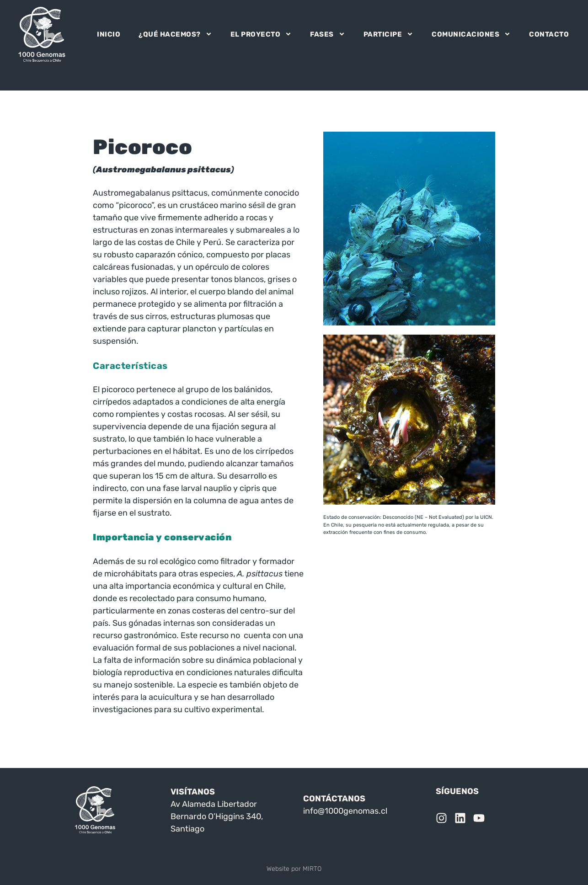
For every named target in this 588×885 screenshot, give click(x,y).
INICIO (109, 34)
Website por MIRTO (294, 869)
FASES (328, 34)
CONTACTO (549, 34)
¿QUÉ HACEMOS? (175, 34)
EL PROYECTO (261, 34)
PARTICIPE (389, 34)
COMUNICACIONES (471, 34)
